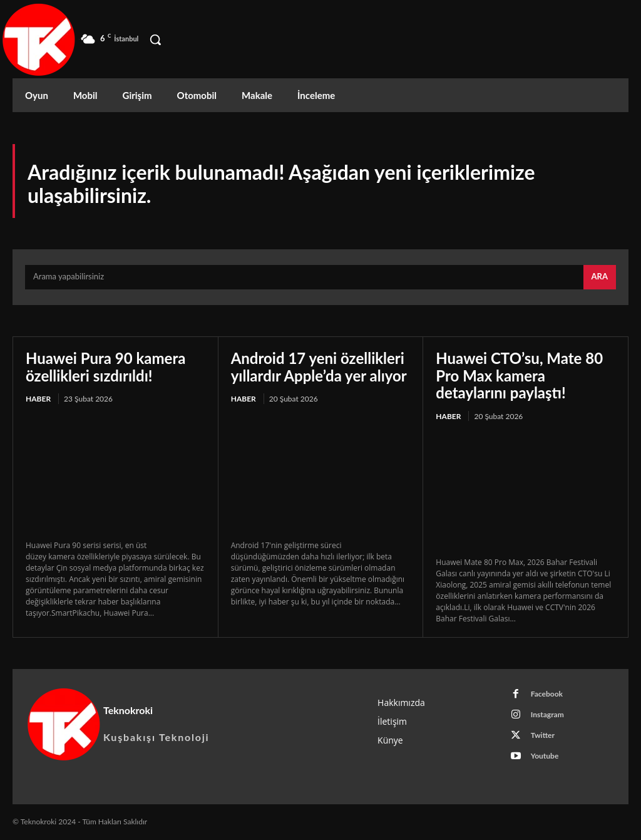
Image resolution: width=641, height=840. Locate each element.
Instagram (547, 714)
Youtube (545, 756)
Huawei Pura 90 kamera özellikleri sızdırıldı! (105, 367)
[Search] (600, 277)
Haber (38, 399)
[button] (155, 39)
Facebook (547, 694)
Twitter (543, 735)
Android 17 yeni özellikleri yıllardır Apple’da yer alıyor (319, 367)
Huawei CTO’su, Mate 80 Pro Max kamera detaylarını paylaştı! (519, 375)
